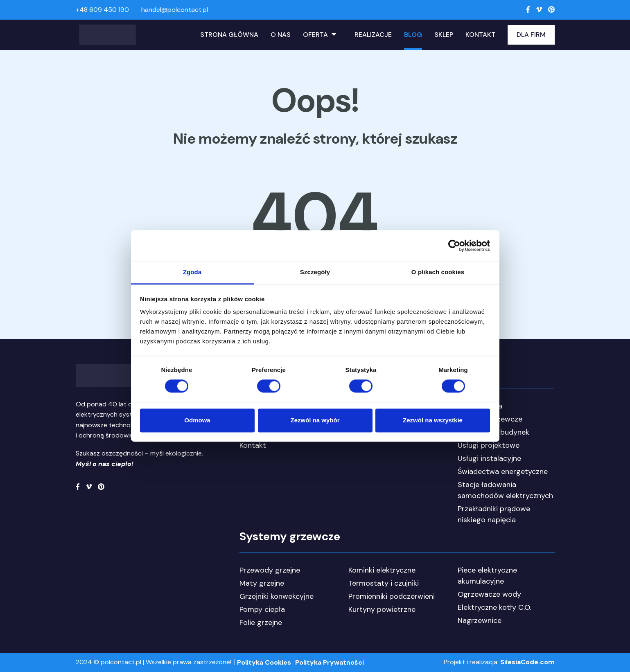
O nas (281, 35)
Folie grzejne (261, 622)
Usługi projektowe (489, 445)
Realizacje (373, 35)
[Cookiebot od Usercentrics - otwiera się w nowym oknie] (454, 246)
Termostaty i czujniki (384, 583)
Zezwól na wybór (315, 420)
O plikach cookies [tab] (438, 272)
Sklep (444, 35)
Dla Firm (531, 35)
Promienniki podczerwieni (392, 596)
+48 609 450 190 (102, 10)
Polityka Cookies (264, 662)
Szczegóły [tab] (315, 272)
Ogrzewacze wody (489, 594)
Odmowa (197, 420)
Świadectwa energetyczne (503, 471)
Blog (413, 35)
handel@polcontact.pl (175, 10)
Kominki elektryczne (382, 570)
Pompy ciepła (262, 609)
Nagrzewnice (480, 620)
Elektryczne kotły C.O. (494, 607)
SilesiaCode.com (527, 662)
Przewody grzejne (270, 570)
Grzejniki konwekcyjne (277, 596)
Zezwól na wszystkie (433, 420)
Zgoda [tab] (192, 272)
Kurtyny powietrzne (382, 609)
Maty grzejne (262, 583)
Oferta (315, 35)
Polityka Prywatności (330, 662)
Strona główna (229, 35)
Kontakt (480, 35)
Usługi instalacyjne (489, 458)
